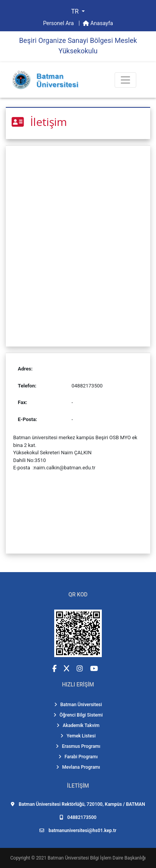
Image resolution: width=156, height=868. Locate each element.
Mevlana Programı (78, 767)
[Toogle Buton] (125, 80)
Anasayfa (98, 23)
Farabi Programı (78, 757)
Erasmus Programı (78, 746)
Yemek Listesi (78, 736)
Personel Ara (59, 23)
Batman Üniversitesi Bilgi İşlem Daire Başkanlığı (97, 858)
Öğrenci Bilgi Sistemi (78, 715)
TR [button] (76, 11)
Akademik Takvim (78, 725)
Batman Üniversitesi (78, 705)
